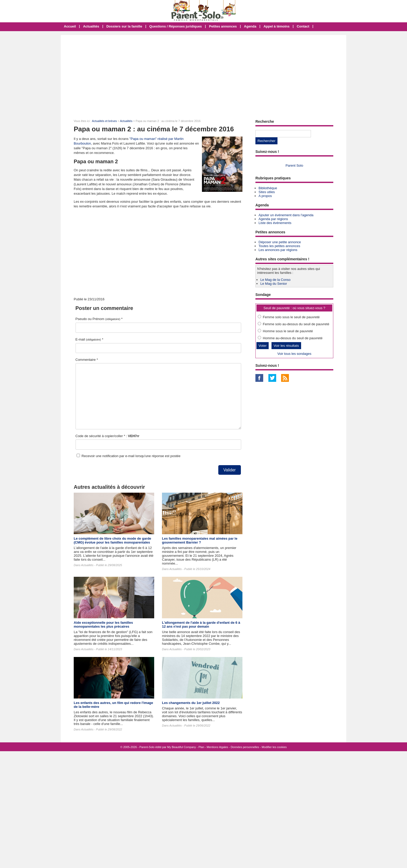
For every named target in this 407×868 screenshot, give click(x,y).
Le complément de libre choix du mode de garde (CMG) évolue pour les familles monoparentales (112, 540)
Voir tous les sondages (294, 354)
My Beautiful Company (182, 747)
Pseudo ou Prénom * (99, 319)
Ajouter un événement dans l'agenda (286, 215)
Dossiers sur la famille (124, 26)
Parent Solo (294, 165)
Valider (230, 470)
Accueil (70, 26)
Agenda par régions (273, 219)
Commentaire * (87, 360)
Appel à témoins (276, 26)
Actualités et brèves (104, 121)
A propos (265, 196)
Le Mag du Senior (274, 284)
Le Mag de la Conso (275, 280)
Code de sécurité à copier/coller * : (107, 436)
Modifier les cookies (274, 747)
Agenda (250, 26)
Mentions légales (217, 747)
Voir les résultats (286, 346)
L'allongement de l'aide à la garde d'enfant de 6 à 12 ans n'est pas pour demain (201, 625)
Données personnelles (245, 747)
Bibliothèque (268, 188)
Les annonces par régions (278, 250)
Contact (303, 26)
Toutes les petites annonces (279, 246)
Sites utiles (267, 192)
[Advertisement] (203, 74)
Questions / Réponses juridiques (175, 26)
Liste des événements (275, 223)
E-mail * (89, 339)
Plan (201, 747)
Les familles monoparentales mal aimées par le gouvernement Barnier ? (200, 540)
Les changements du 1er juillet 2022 (191, 703)
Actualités (91, 26)
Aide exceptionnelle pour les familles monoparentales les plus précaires (103, 625)
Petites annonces (223, 26)
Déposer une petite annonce (280, 242)
